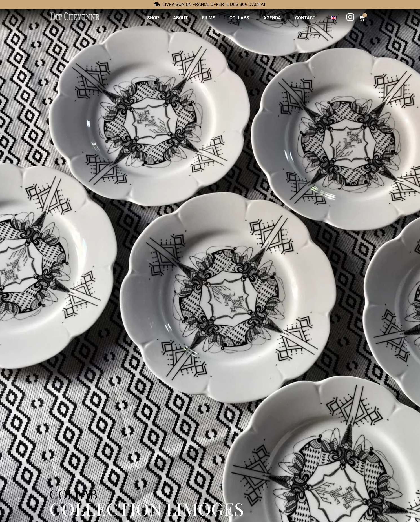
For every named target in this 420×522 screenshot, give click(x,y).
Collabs (237, 18)
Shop (151, 18)
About (179, 18)
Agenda (270, 18)
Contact (303, 18)
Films (207, 18)
